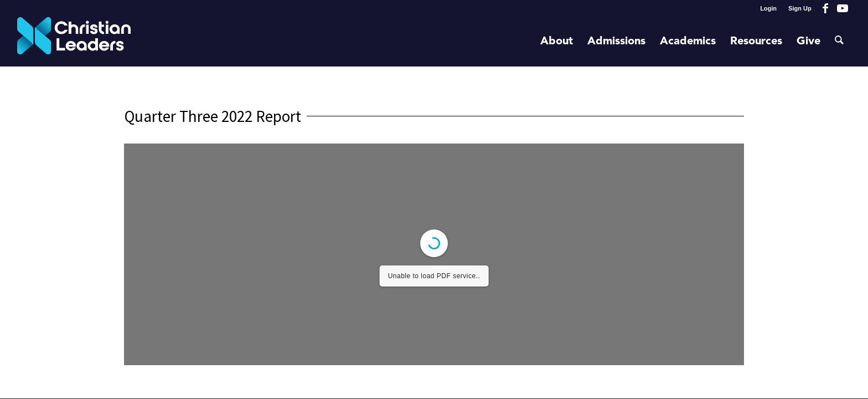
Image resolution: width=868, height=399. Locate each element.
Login (768, 8)
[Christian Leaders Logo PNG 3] (74, 42)
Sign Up (800, 8)
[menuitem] (769, 8)
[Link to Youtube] (843, 8)
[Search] (839, 42)
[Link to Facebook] (826, 8)
